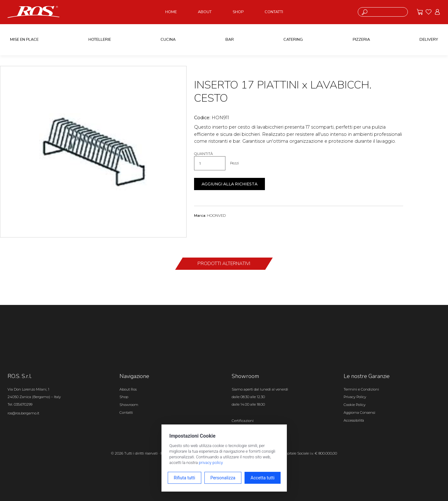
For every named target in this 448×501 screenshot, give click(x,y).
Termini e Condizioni (361, 389)
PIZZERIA (361, 40)
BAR (230, 40)
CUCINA (168, 40)
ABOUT (205, 12)
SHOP (238, 12)
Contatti (126, 413)
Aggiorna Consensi (359, 413)
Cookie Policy (355, 405)
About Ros (128, 389)
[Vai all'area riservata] (437, 12)
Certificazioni (243, 421)
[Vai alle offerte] (420, 12)
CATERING (293, 40)
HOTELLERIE (100, 40)
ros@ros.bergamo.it (23, 413)
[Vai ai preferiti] (429, 12)
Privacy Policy (355, 397)
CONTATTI (274, 12)
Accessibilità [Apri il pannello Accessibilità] (354, 420)
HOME (171, 12)
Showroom (129, 405)
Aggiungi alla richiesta (229, 184)
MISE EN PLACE (24, 40)
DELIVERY (429, 40)
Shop (124, 397)
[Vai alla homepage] (34, 12)
